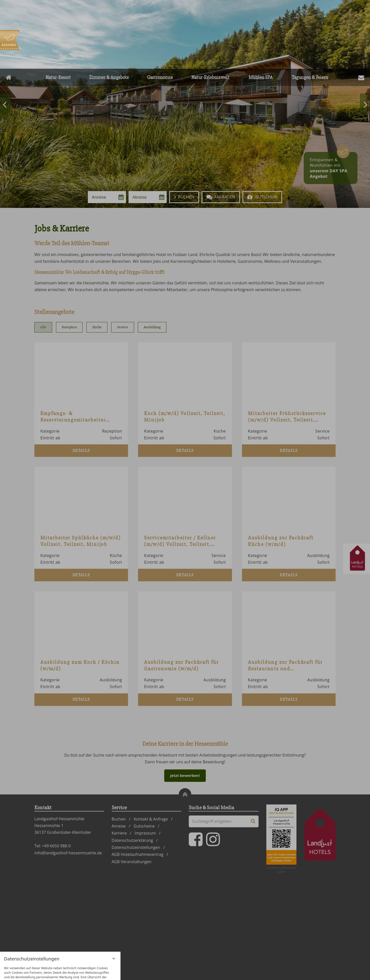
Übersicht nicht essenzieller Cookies (60, 964)
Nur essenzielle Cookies (32, 954)
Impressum (78, 972)
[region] (60, 920)
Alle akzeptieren (89, 954)
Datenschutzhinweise (50, 972)
